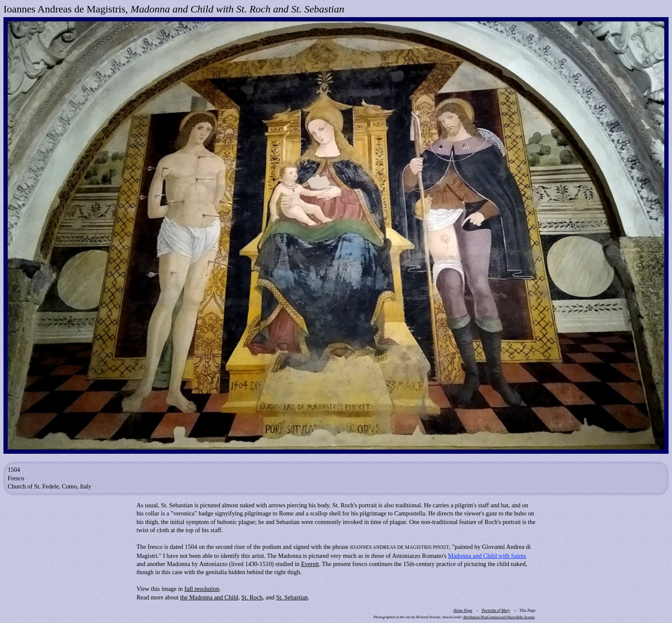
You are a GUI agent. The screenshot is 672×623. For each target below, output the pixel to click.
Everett (310, 564)
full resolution (202, 589)
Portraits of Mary (496, 611)
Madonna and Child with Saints (487, 556)
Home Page (463, 611)
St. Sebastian (292, 597)
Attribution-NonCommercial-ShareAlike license (499, 617)
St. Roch (252, 597)
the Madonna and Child (209, 597)
